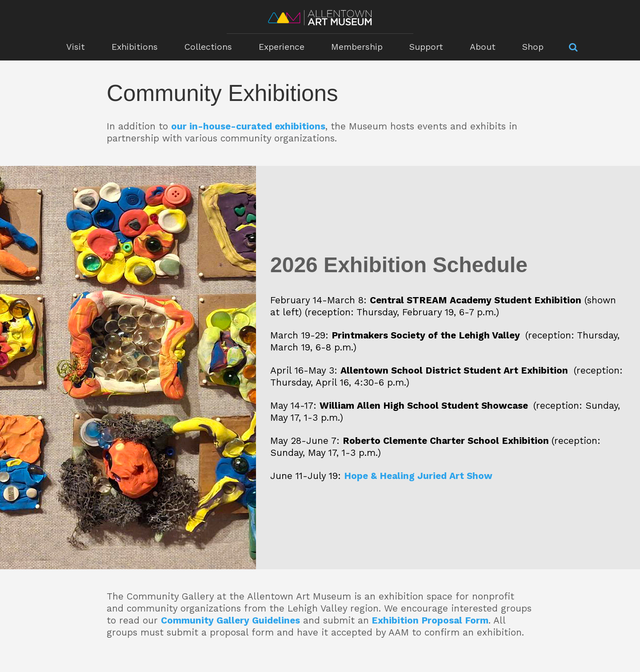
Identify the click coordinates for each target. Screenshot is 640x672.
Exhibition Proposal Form (430, 620)
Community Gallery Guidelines (230, 620)
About (483, 47)
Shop (533, 47)
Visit (76, 47)
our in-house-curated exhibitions (248, 126)
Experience (282, 47)
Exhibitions (135, 47)
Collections (208, 47)
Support (426, 47)
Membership (357, 47)
